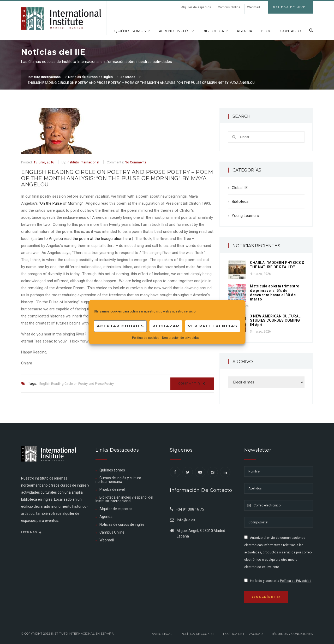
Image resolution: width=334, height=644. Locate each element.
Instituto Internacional (83, 162)
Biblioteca (215, 31)
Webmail (254, 7)
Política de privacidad (243, 634)
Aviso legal (162, 634)
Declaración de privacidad (181, 338)
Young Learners (245, 216)
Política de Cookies (198, 634)
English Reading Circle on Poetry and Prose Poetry (77, 384)
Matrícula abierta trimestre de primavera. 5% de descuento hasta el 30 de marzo (275, 293)
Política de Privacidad (296, 581)
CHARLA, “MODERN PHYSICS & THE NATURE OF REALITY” (277, 265)
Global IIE (240, 188)
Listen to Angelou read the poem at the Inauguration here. (82, 239)
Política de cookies (146, 338)
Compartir (192, 383)
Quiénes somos (132, 31)
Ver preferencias (213, 326)
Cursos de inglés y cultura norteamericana (118, 480)
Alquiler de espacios (196, 7)
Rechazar (166, 326)
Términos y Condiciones (292, 634)
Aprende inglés (176, 31)
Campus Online (229, 7)
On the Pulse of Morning (61, 203)
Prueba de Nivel (290, 7)
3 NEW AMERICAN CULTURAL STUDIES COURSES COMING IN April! (275, 321)
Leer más (31, 532)
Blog (266, 31)
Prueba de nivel (112, 489)
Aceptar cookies (120, 326)
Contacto (291, 31)
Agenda (244, 31)
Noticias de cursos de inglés (122, 524)
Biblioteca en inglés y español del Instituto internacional (124, 499)
